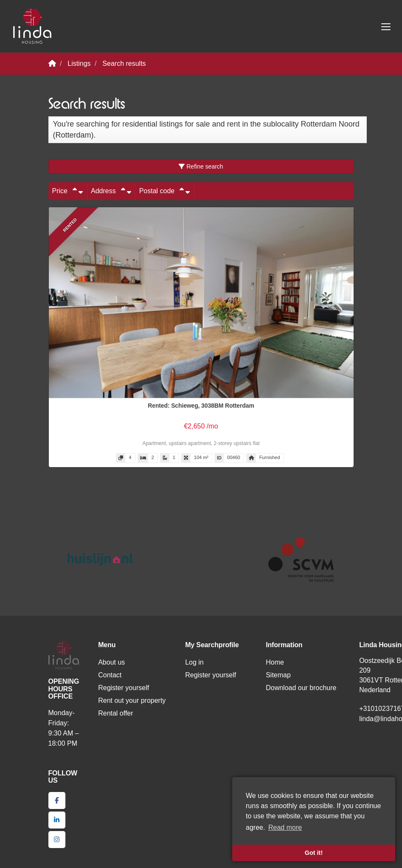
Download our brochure (301, 688)
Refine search (201, 166)
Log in (194, 662)
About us (111, 662)
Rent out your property (132, 700)
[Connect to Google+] (57, 840)
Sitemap (278, 675)
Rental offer (115, 713)
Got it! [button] (314, 853)
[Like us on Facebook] (57, 800)
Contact (110, 675)
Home (275, 662)
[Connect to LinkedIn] (57, 820)
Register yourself (124, 688)
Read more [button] (285, 827)
